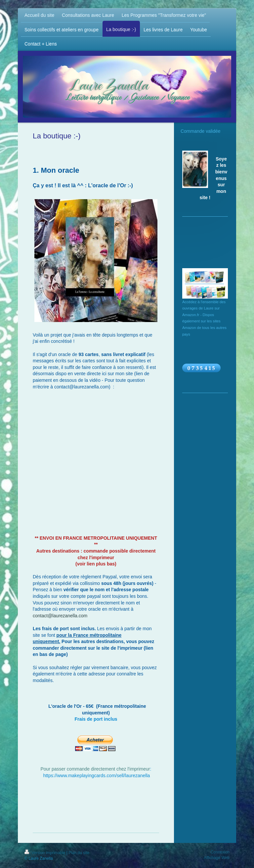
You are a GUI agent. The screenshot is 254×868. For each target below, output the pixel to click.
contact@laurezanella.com (60, 616)
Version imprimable (45, 853)
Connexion (220, 852)
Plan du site (79, 853)
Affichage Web (217, 858)
